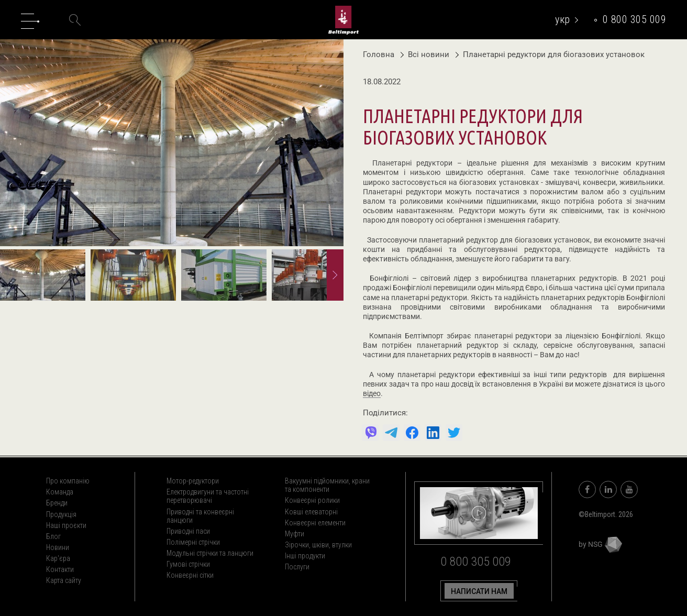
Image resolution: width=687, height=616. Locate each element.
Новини (58, 547)
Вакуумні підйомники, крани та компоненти (327, 485)
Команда (60, 492)
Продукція (61, 514)
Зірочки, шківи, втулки (318, 545)
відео (372, 394)
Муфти (295, 534)
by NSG (600, 544)
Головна (379, 54)
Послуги (297, 567)
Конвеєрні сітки (190, 575)
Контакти (60, 569)
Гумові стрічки (188, 564)
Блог (53, 536)
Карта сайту (64, 580)
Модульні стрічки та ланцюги (210, 553)
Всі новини (426, 54)
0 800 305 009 (635, 19)
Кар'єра (58, 558)
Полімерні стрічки (193, 542)
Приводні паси (188, 531)
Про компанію (68, 481)
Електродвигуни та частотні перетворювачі (208, 496)
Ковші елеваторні (311, 512)
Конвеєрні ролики (312, 500)
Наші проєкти (66, 525)
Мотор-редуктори (193, 481)
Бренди (57, 503)
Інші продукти (305, 556)
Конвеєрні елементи (315, 523)
